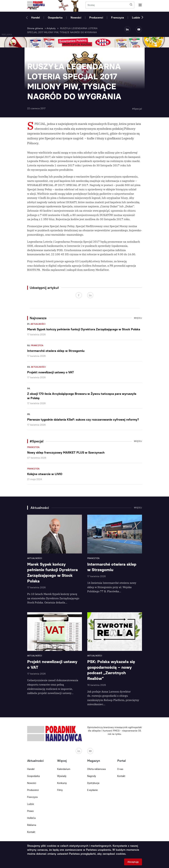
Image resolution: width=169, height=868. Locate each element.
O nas (120, 769)
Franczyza (118, 18)
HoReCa (31, 818)
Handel (36, 18)
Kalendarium (64, 769)
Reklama (32, 825)
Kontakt (31, 832)
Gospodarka (55, 18)
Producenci (96, 18)
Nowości (76, 18)
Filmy (60, 790)
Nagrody (92, 776)
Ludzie (136, 18)
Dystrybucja (93, 783)
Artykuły (51, 28)
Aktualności (38, 324)
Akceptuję (133, 862)
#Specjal (137, 109)
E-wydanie (93, 790)
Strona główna (35, 28)
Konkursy (62, 783)
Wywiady (62, 776)
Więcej (138, 318)
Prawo (30, 811)
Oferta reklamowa (97, 769)
